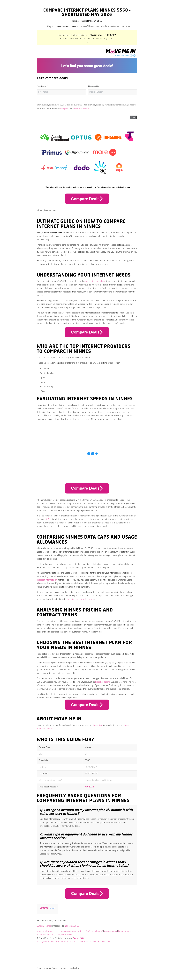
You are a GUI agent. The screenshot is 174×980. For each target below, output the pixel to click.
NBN (47, 519)
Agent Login (78, 938)
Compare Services (64, 935)
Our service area (44, 926)
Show (52, 908)
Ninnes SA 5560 (72, 926)
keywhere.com (125, 931)
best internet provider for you (81, 599)
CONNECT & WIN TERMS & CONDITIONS (94, 942)
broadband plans (103, 682)
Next (133, 117)
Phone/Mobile (94, 87)
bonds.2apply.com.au (46, 935)
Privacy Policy (65, 109)
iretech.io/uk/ (84, 931)
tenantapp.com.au (68, 931)
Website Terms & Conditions (82, 109)
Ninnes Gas (97, 725)
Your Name (42, 87)
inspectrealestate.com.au (48, 931)
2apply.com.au (110, 931)
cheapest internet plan (47, 580)
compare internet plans (95, 281)
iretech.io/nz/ (97, 931)
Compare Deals (87, 199)
